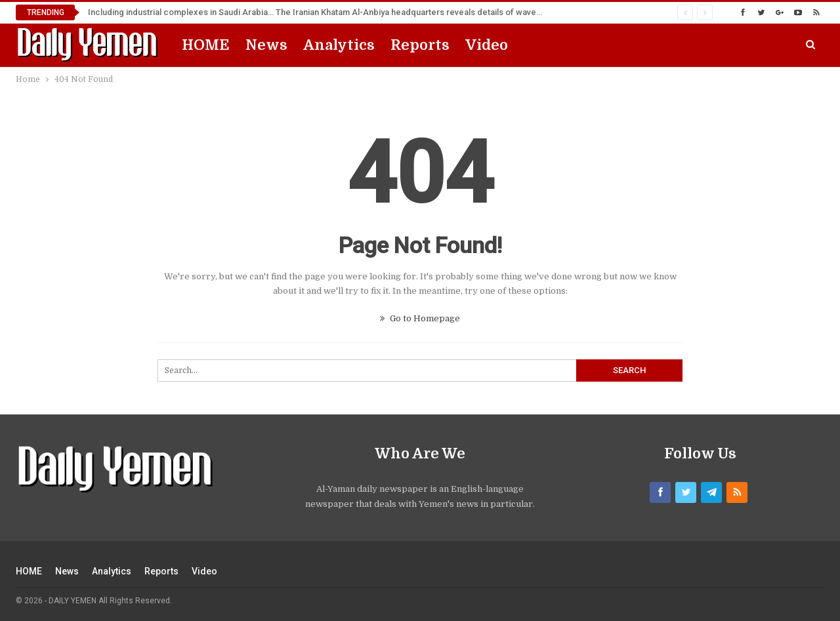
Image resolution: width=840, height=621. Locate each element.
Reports (420, 45)
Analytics (339, 45)
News (266, 45)
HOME (206, 45)
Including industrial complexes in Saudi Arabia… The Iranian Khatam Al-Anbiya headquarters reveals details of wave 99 (318, 12)
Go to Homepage (420, 318)
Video (487, 45)
